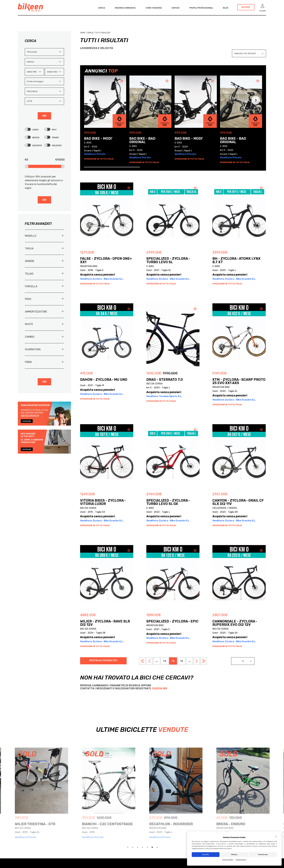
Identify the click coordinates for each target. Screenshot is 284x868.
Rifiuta (234, 855)
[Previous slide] (91, 100)
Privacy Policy (228, 860)
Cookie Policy (241, 860)
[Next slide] (256, 100)
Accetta (206, 855)
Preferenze (263, 855)
